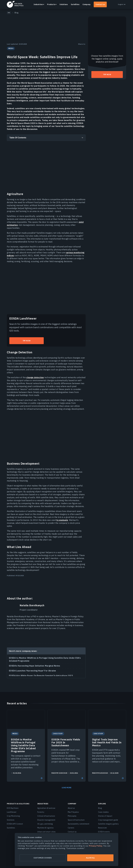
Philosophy (72, 816)
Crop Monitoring (13, 816)
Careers (71, 828)
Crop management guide (108, 820)
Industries (38, 4)
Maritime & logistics (45, 828)
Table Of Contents (18, 138)
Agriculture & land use (46, 808)
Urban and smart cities (46, 832)
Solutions (64, 4)
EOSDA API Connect (15, 824)
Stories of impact (105, 816)
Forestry (41, 812)
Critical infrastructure (46, 816)
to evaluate (62, 520)
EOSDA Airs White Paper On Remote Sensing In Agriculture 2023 (41, 676)
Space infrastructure (76, 820)
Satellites (75, 4)
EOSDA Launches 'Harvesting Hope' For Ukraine (32, 671)
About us (71, 808)
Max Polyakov (73, 812)
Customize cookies (43, 858)
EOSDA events (104, 832)
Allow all (90, 858)
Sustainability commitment (79, 824)
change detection (35, 377)
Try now (27, 341)
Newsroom (102, 828)
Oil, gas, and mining (45, 824)
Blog (100, 808)
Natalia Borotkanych (32, 605)
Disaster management (46, 820)
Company (87, 4)
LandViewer (12, 812)
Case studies (103, 812)
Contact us (100, 4)
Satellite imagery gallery (108, 824)
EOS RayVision (13, 808)
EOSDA (15, 4)
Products (51, 4)
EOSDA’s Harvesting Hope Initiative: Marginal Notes (35, 666)
